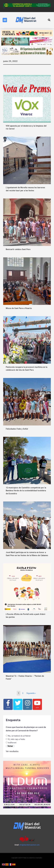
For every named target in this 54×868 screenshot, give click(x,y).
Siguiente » (31, 693)
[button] (5, 20)
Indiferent (12, 743)
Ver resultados (12, 751)
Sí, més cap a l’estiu (17, 739)
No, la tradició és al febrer (19, 736)
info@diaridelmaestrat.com (29, 845)
